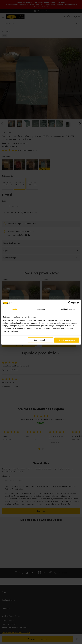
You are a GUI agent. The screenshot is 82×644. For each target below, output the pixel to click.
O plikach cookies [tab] (68, 309)
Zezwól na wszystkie (67, 340)
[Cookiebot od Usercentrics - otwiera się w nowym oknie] (70, 303)
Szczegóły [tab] (41, 309)
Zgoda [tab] (14, 309)
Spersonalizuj (41, 340)
